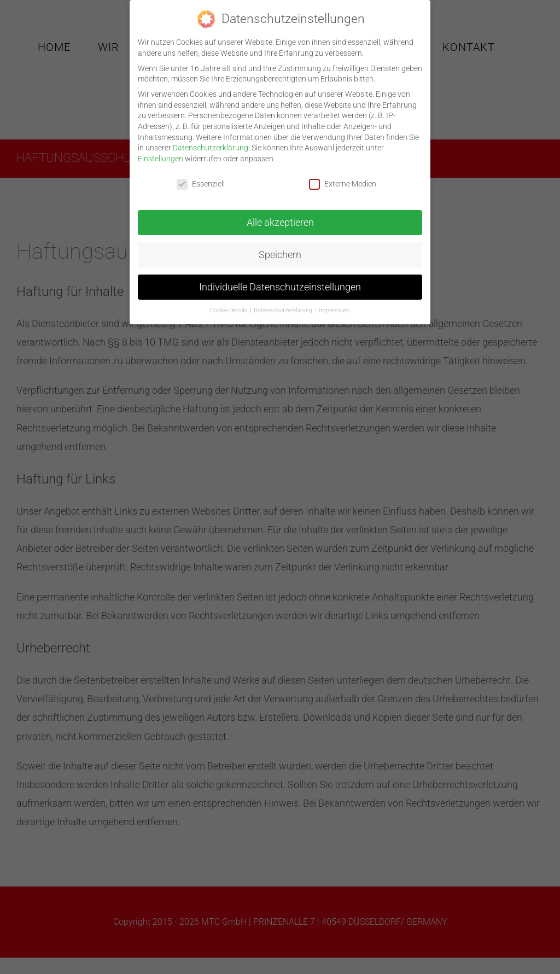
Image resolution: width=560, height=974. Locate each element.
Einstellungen (161, 154)
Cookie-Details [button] (229, 306)
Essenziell (201, 180)
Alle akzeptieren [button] (280, 218)
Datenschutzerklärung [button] (284, 306)
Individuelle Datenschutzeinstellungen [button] (280, 283)
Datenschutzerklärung (211, 143)
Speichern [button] (280, 250)
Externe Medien (343, 180)
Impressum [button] (334, 306)
